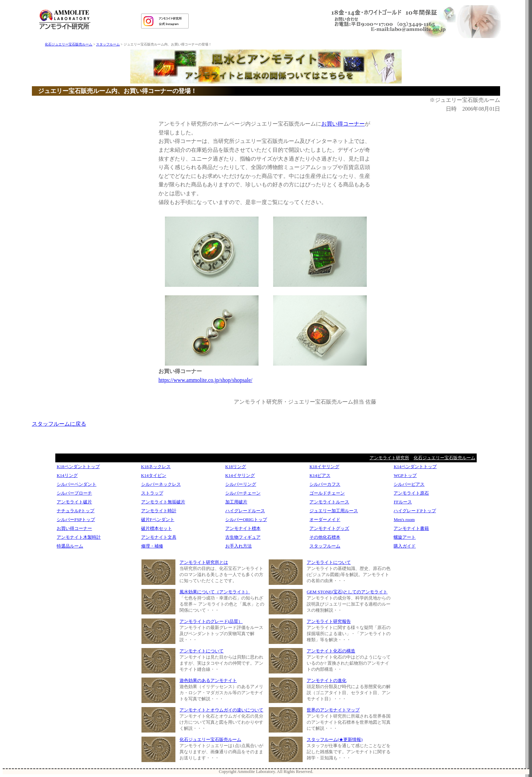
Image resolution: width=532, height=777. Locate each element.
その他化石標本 (325, 537)
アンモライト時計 (159, 511)
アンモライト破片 (74, 502)
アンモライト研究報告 (329, 621)
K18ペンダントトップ (78, 467)
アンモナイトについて (202, 651)
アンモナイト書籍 (411, 528)
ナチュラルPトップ (75, 511)
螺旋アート (405, 537)
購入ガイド (405, 546)
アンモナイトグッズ (329, 528)
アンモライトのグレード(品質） (211, 621)
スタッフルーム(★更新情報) (335, 739)
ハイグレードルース (245, 511)
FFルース (403, 502)
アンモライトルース (329, 502)
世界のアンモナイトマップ (333, 710)
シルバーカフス (325, 484)
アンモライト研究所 (389, 458)
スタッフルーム (108, 44)
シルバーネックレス (161, 484)
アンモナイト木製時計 (79, 537)
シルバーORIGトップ (246, 520)
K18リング (236, 467)
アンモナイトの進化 (327, 680)
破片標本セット (157, 528)
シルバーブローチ (74, 493)
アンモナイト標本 (243, 528)
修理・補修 (152, 546)
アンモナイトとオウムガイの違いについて (221, 710)
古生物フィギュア (243, 537)
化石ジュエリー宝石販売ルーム (69, 44)
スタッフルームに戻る (59, 424)
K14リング (67, 475)
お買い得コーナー (343, 124)
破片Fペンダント (158, 520)
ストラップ (152, 493)
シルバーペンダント (77, 484)
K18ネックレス (156, 467)
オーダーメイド (325, 520)
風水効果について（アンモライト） (215, 592)
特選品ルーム (70, 546)
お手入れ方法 (239, 546)
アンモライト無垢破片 (163, 502)
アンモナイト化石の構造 (331, 651)
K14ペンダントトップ (415, 467)
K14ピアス (320, 475)
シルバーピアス (409, 484)
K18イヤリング (324, 467)
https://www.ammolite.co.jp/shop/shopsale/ (205, 380)
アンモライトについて (329, 562)
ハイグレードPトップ (415, 511)
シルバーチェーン (243, 493)
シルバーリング (241, 484)
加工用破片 (236, 502)
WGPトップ (405, 475)
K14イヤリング (240, 475)
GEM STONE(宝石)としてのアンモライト (347, 592)
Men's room (404, 520)
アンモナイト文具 (159, 537)
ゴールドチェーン (327, 493)
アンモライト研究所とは (204, 562)
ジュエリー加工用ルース (334, 511)
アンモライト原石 (411, 493)
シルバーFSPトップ (76, 520)
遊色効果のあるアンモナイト (208, 680)
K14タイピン (154, 475)
